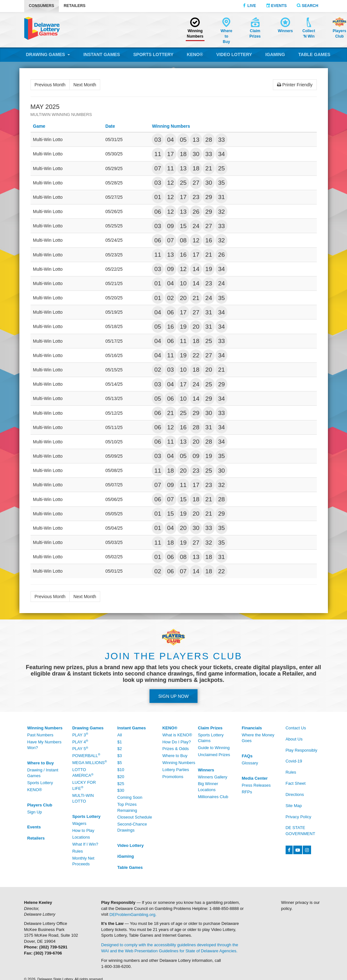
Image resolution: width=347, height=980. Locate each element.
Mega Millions (90, 762)
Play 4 (80, 742)
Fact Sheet (296, 783)
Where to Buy (175, 756)
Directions (295, 794)
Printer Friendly (295, 85)
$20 (121, 777)
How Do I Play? (177, 742)
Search (307, 6)
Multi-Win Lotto (83, 798)
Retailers (75, 6)
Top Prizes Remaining (127, 807)
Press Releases (256, 785)
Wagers (79, 823)
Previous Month (50, 85)
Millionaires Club (213, 797)
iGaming (275, 54)
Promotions (173, 777)
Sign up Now (173, 696)
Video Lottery (234, 54)
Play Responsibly (302, 750)
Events (276, 6)
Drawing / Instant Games (43, 773)
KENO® (195, 54)
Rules (77, 851)
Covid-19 (294, 761)
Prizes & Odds (175, 749)
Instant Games (102, 54)
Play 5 (80, 749)
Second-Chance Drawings (132, 827)
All (120, 735)
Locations (81, 837)
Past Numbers (40, 735)
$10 (121, 770)
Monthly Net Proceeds (83, 861)
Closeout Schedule (135, 817)
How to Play (83, 830)
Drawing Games (48, 54)
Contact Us (296, 728)
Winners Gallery (212, 777)
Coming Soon (130, 797)
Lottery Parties (176, 770)
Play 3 (80, 735)
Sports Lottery (153, 54)
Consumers (42, 6)
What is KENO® (177, 735)
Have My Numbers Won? (45, 745)
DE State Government (300, 831)
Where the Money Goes (258, 738)
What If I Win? (85, 844)
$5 (120, 763)
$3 (120, 756)
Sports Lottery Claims (211, 738)
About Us (294, 739)
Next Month (85, 85)
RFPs (247, 792)
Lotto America (83, 773)
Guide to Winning (214, 748)
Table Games (314, 54)
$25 (121, 784)
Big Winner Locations (208, 787)
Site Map (294, 806)
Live (249, 6)
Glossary (250, 763)
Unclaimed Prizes (214, 755)
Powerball (86, 755)
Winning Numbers (179, 763)
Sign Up (35, 812)
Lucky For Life (84, 785)
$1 (120, 742)
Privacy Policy (298, 817)
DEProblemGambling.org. (133, 914)
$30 (121, 790)
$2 (120, 749)
